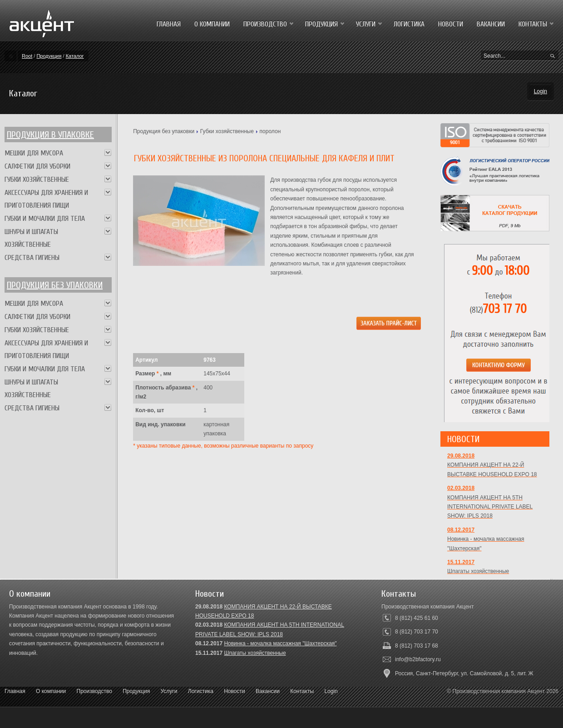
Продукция (49, 56)
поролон (270, 131)
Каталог (75, 56)
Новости (234, 691)
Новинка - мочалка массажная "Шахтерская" (280, 643)
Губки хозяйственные (227, 131)
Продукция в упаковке (50, 135)
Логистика (201, 691)
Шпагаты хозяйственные (255, 653)
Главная (15, 691)
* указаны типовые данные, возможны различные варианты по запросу (223, 446)
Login (541, 91)
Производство (94, 691)
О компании (51, 691)
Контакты (302, 691)
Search (553, 56)
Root (27, 56)
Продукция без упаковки (164, 131)
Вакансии (268, 691)
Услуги (169, 691)
